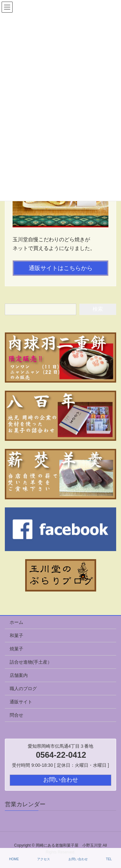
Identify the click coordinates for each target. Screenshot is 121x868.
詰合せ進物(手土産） (31, 662)
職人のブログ (23, 689)
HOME (14, 859)
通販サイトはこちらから (61, 268)
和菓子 (16, 635)
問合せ (16, 715)
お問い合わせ (78, 859)
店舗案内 (19, 675)
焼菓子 (16, 649)
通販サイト (21, 702)
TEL (109, 859)
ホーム (16, 622)
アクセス (44, 859)
